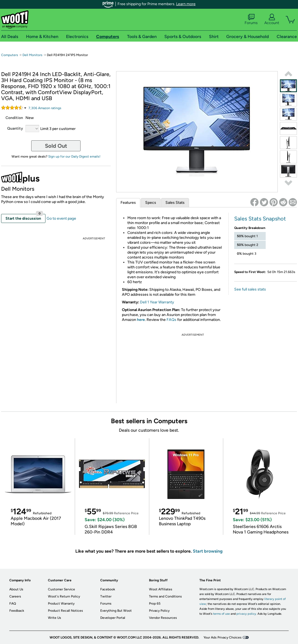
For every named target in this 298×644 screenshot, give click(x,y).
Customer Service (61, 589)
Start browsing (208, 551)
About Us (16, 589)
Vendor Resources (163, 618)
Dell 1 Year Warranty (157, 302)
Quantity (15, 128)
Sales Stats (175, 203)
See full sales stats (250, 289)
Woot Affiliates (161, 589)
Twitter (106, 596)
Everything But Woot (116, 611)
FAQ (13, 604)
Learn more (186, 4)
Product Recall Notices (65, 611)
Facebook (108, 589)
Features (128, 203)
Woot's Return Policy (64, 596)
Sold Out (56, 146)
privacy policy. (247, 614)
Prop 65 (155, 604)
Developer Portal (113, 618)
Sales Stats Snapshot (260, 219)
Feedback (17, 611)
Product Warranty (61, 604)
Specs (151, 203)
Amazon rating (45, 108)
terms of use (221, 614)
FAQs (171, 320)
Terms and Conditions (165, 596)
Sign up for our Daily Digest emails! (74, 156)
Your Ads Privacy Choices (223, 637)
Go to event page (61, 218)
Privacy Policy (159, 611)
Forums (251, 19)
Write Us (55, 618)
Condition (14, 118)
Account (272, 19)
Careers (15, 596)
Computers (10, 55)
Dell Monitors (32, 55)
